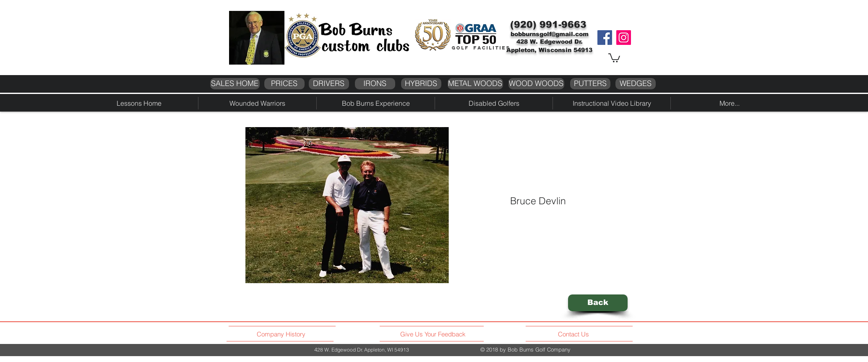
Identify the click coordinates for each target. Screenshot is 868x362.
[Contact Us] (575, 334)
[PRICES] (284, 84)
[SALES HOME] (235, 84)
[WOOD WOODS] (536, 84)
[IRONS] (375, 84)
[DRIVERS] (329, 84)
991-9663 (563, 25)
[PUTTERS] (590, 84)
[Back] (598, 303)
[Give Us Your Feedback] (435, 334)
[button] (614, 57)
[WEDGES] (636, 84)
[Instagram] (624, 38)
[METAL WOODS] (475, 84)
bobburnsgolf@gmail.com (550, 34)
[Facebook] (605, 38)
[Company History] (282, 334)
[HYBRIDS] (421, 84)
